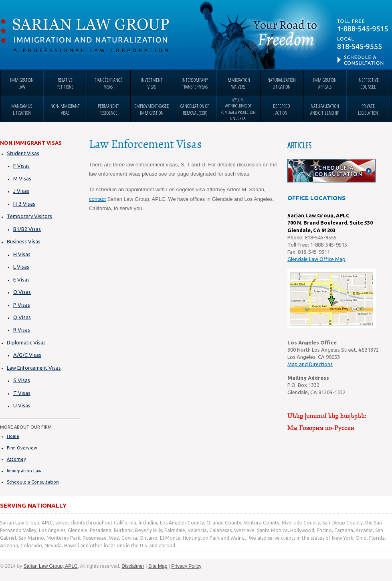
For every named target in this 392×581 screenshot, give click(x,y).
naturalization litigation (282, 83)
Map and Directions (310, 364)
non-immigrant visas (65, 109)
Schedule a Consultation (33, 482)
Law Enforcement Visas (34, 368)
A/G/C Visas (27, 355)
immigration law (22, 83)
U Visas (22, 405)
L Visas (21, 267)
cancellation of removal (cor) (195, 109)
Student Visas (23, 153)
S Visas (22, 380)
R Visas (22, 330)
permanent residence (108, 109)
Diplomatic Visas (26, 342)
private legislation (368, 109)
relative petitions (65, 83)
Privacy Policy (186, 566)
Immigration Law (24, 471)
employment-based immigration (152, 109)
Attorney (16, 459)
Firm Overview (22, 448)
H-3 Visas (24, 204)
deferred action (281, 109)
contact (97, 199)
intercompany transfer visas (195, 83)
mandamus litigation (22, 109)
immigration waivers (238, 83)
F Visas (21, 166)
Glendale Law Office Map (316, 259)
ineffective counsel (368, 83)
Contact (364, 42)
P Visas (22, 305)
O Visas (22, 292)
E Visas (21, 279)
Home (13, 436)
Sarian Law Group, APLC (85, 36)
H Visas (22, 254)
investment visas (152, 83)
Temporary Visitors (29, 216)
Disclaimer (133, 566)
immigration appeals (325, 83)
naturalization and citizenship (325, 109)
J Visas (21, 191)
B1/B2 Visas (27, 229)
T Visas (22, 393)
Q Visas (22, 317)
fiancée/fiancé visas (108, 83)
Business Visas (24, 241)
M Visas (22, 178)
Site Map (158, 566)
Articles (299, 145)
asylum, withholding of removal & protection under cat (238, 109)
